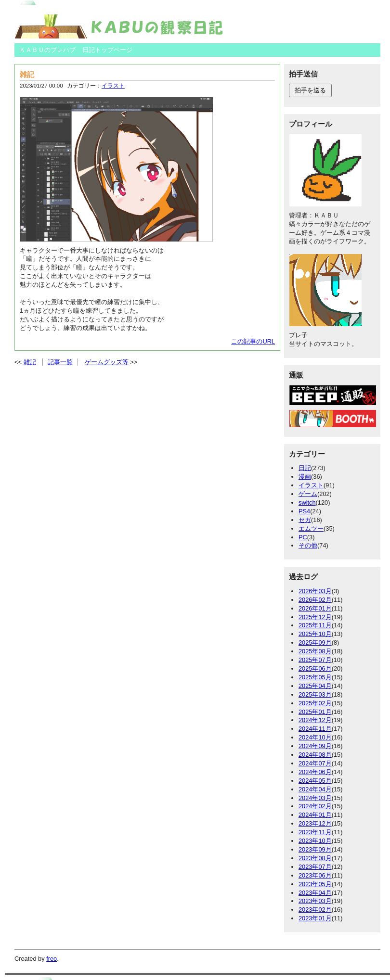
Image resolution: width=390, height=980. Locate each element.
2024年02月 (315, 806)
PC (303, 537)
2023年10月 (315, 841)
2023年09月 (315, 849)
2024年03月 (315, 798)
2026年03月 (315, 591)
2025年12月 (315, 617)
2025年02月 (315, 703)
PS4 (304, 511)
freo (52, 959)
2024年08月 (315, 755)
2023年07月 (315, 867)
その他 (308, 545)
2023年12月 (315, 823)
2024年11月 (315, 729)
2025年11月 (315, 625)
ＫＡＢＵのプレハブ (47, 50)
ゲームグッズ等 (107, 362)
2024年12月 (315, 720)
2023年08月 (315, 858)
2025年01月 (315, 712)
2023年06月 (315, 875)
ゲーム (308, 494)
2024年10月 (315, 737)
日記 (305, 468)
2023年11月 (315, 832)
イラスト (113, 86)
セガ (305, 520)
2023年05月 (315, 884)
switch (307, 503)
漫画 (305, 477)
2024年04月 (315, 789)
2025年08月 (315, 651)
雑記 (27, 74)
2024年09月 (315, 746)
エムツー (311, 528)
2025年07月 (315, 660)
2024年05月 (315, 781)
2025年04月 (315, 686)
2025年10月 (315, 634)
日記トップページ (107, 50)
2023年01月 (315, 918)
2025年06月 (315, 668)
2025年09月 (315, 643)
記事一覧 (60, 362)
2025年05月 (315, 677)
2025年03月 (315, 694)
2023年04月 (315, 893)
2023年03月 (315, 901)
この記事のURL (253, 341)
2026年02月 (315, 600)
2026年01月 (315, 608)
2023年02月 (315, 910)
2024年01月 (315, 815)
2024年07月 (315, 763)
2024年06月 (315, 772)
